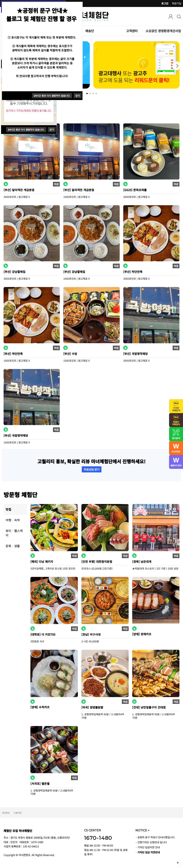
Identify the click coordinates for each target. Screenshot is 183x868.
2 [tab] (90, 93)
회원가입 (177, 3)
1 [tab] (87, 93)
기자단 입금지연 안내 (149, 847)
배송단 (90, 31)
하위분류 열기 (140, 31)
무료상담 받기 (92, 469)
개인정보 (6, 813)
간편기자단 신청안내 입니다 (152, 842)
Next (177, 66)
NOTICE (142, 830)
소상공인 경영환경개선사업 (163, 31)
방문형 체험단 (20, 494)
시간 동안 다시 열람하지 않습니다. (26, 130)
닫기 (52, 130)
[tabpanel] (136, 65)
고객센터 (132, 31)
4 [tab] (96, 93)
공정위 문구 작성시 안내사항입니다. (156, 837)
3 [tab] (93, 93)
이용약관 (18, 813)
